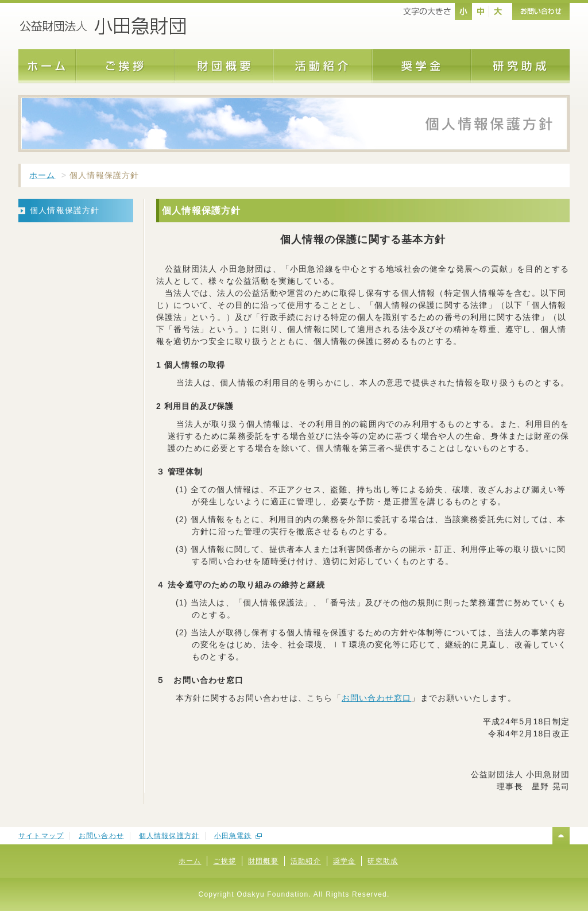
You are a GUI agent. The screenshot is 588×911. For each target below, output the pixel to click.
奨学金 (345, 861)
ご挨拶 (225, 861)
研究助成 (383, 861)
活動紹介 (306, 861)
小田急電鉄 (233, 836)
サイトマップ (41, 836)
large (498, 11)
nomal (463, 11)
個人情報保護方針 (169, 836)
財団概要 (263, 861)
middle (481, 11)
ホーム (42, 175)
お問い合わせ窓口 (377, 698)
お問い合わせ (101, 836)
